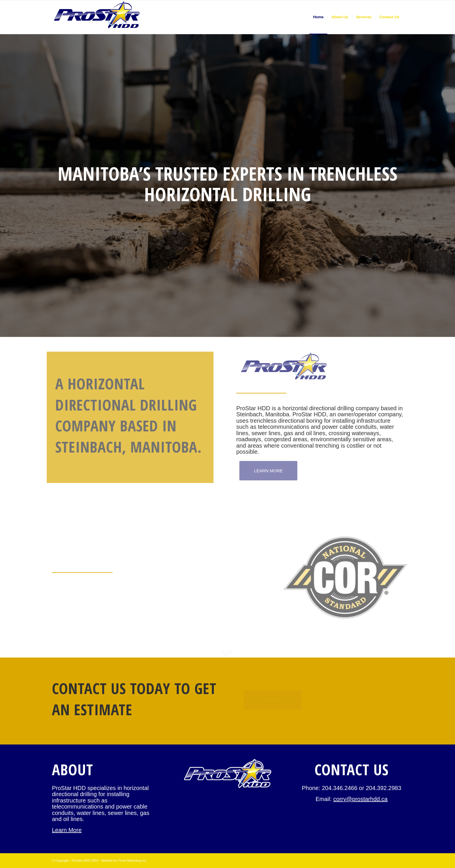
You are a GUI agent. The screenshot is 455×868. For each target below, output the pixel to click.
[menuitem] (318, 17)
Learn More (67, 830)
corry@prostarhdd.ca (361, 799)
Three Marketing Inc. (132, 860)
